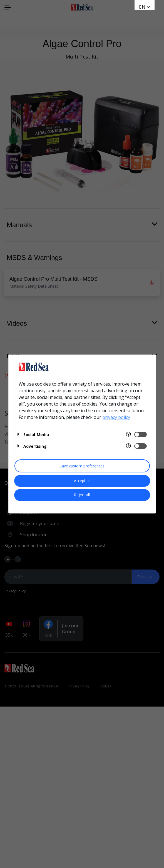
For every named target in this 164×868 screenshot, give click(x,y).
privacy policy (116, 417)
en (142, 7)
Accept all (82, 481)
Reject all (82, 495)
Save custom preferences (82, 466)
